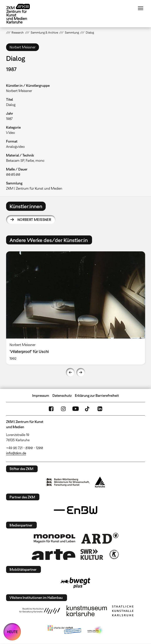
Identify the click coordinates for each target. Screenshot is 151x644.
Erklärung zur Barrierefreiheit (97, 395)
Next (81, 372)
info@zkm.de (16, 453)
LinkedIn (100, 409)
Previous (70, 372)
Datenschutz (62, 395)
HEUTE (12, 632)
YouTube (75, 409)
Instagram (63, 409)
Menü (141, 8)
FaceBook (51, 409)
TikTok (88, 409)
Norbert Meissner (34, 220)
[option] (76, 308)
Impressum (41, 395)
